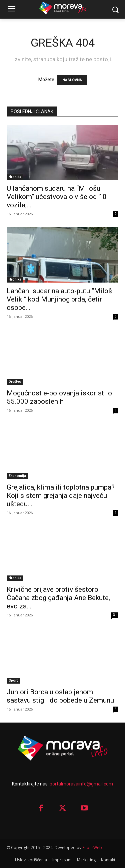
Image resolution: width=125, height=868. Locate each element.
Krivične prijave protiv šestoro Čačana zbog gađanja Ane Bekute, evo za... (58, 598)
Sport (13, 680)
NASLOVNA (72, 80)
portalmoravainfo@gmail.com (81, 784)
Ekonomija (17, 476)
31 (115, 615)
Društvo (15, 382)
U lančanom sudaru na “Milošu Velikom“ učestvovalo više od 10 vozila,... (57, 197)
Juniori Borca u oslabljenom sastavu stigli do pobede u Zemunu (60, 696)
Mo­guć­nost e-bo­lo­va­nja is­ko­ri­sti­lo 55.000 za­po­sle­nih (59, 397)
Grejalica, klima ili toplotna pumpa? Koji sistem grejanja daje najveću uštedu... (61, 496)
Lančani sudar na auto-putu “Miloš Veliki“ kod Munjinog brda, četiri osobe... (59, 299)
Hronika (15, 177)
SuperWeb (92, 848)
